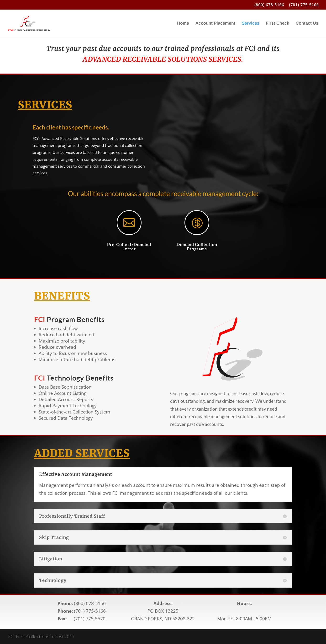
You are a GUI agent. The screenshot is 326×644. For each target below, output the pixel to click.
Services (251, 24)
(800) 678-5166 (269, 5)
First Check (278, 24)
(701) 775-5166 (304, 5)
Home (183, 24)
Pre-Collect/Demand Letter (129, 247)
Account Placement (215, 24)
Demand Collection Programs (197, 247)
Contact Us (307, 24)
